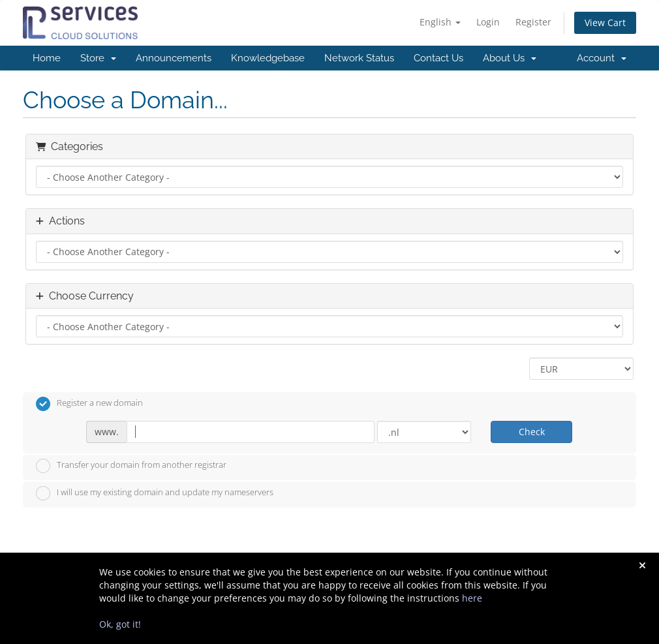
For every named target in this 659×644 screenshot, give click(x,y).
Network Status (359, 58)
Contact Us (438, 58)
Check (532, 432)
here (472, 598)
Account (602, 58)
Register (533, 22)
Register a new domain (89, 404)
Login (488, 22)
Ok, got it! (120, 624)
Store (98, 58)
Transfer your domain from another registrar (131, 466)
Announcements (174, 58)
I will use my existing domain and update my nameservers (155, 493)
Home (47, 58)
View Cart (605, 23)
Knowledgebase (268, 58)
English (440, 22)
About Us (510, 58)
